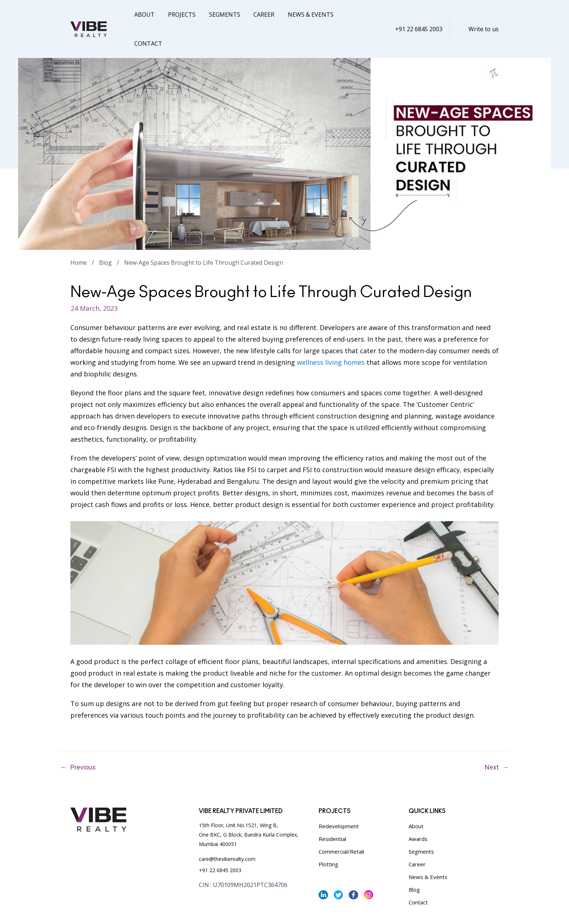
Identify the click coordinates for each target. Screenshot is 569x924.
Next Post (505, 738)
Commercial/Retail (341, 822)
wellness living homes (331, 333)
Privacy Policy (86, 910)
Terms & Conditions (131, 910)
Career (258, 15)
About (144, 15)
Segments (220, 15)
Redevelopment (339, 797)
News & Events (303, 15)
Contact (351, 15)
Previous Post (64, 738)
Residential (332, 810)
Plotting (328, 835)
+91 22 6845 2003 (419, 15)
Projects (179, 15)
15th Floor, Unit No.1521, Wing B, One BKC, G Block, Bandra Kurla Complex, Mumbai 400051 (249, 806)
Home (79, 234)
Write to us (484, 15)
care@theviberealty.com (227, 830)
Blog (105, 234)
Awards (418, 810)
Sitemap (170, 910)
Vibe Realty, (325, 910)
